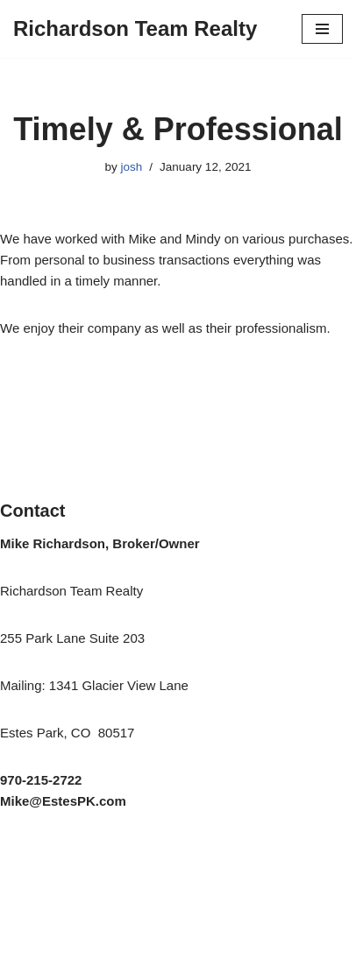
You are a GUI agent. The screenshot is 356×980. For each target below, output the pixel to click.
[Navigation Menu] (322, 29)
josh (132, 167)
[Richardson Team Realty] (135, 29)
